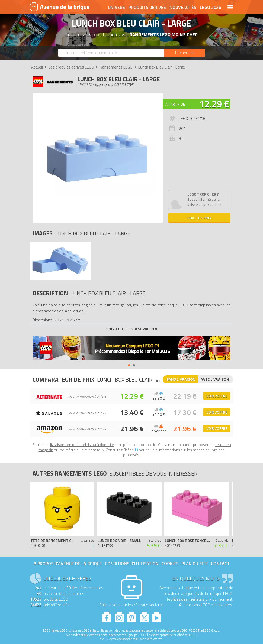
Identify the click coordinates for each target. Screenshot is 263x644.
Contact (220, 564)
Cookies (170, 564)
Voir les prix (199, 218)
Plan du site (195, 564)
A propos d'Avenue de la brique (68, 564)
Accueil (37, 67)
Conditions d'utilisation (132, 564)
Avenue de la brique (60, 7)
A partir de (175, 104)
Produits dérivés (147, 7)
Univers (116, 7)
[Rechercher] (184, 53)
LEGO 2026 (210, 7)
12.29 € (214, 104)
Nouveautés (183, 7)
